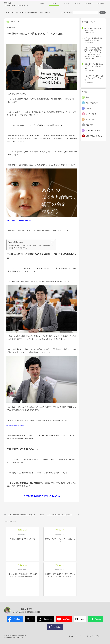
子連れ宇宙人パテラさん (94, 136)
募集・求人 (89, 125)
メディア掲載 (90, 119)
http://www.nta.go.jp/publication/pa (15, 425)
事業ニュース (90, 97)
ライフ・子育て (91, 114)
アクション (66, 4)
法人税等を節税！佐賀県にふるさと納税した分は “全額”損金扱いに (31, 245)
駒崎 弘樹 (16, 4)
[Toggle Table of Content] (51, 242)
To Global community (93, 130)
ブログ (54, 4)
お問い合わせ (100, 4)
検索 (103, 13)
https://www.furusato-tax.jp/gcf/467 (19, 220)
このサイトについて (75, 636)
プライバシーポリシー (94, 636)
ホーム (42, 4)
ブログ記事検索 (66, 13)
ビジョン (77, 4)
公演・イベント (91, 108)
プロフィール (89, 4)
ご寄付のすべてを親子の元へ (19, 248)
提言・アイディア (92, 103)
